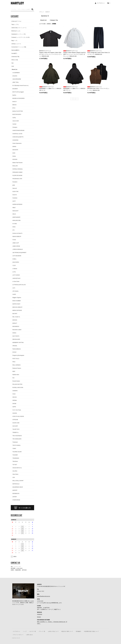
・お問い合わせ (29, 635)
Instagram (40, 614)
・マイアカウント (16, 631)
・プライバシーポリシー (18, 635)
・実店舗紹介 (78, 631)
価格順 (49, 24)
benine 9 (47, 12)
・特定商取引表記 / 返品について (91, 631)
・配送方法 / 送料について (67, 631)
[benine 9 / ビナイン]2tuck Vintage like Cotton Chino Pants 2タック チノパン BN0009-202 (99, 53)
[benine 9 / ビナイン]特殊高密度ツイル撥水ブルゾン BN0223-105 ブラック (74, 88)
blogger (39, 617)
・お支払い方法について (53, 631)
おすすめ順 (42, 24)
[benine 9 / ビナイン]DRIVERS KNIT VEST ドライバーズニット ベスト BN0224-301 (98, 88)
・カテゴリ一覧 (32, 631)
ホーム (41, 12)
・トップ (24, 631)
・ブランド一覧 (41, 631)
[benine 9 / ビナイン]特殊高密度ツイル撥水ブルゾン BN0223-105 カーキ (50, 88)
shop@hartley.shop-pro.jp (43, 596)
